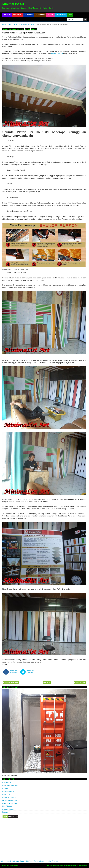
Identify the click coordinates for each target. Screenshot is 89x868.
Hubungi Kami (5, 861)
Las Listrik (18, 15)
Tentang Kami (39, 861)
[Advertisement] (39, 841)
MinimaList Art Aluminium (61, 866)
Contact (7, 15)
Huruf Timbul (7, 806)
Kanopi (5, 788)
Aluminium (29, 15)
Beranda (47, 682)
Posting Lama (80, 682)
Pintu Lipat (6, 794)
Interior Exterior (19, 25)
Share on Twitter (30, 672)
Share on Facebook (14, 672)
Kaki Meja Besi (8, 791)
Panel (27, 25)
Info (70, 15)
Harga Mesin (61, 15)
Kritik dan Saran (18, 861)
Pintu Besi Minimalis (10, 785)
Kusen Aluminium (9, 797)
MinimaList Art (13, 4)
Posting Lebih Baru (11, 682)
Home (4, 25)
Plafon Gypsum (57, 54)
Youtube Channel (52, 861)
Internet (5, 812)
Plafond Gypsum (9, 809)
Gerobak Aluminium (10, 800)
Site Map (29, 861)
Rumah (33, 25)
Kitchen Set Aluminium (11, 803)
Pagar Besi (7, 782)
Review (50, 15)
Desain (10, 25)
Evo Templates (82, 866)
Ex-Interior (40, 15)
